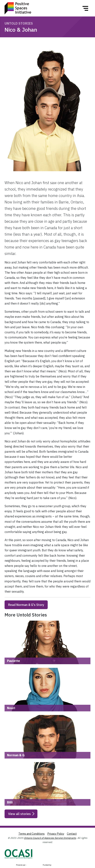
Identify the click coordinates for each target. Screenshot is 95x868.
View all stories (19, 814)
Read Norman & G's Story (26, 605)
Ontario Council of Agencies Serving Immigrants (50, 838)
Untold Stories (19, 23)
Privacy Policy (56, 834)
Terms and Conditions (32, 834)
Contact (72, 834)
